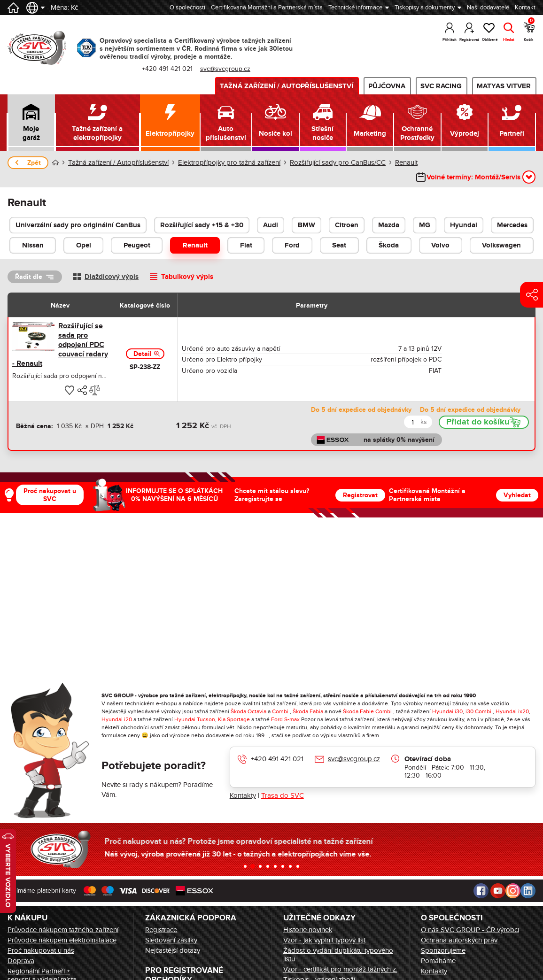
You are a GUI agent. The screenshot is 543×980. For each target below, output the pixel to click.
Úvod (55, 163)
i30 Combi (478, 711)
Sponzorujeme (443, 950)
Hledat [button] (509, 40)
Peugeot (137, 245)
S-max (292, 719)
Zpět (34, 163)
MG (425, 225)
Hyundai (464, 225)
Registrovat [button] (469, 40)
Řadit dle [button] (29, 277)
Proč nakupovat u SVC (50, 495)
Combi (280, 711)
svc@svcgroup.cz (225, 69)
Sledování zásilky (171, 940)
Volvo (440, 245)
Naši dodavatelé (488, 8)
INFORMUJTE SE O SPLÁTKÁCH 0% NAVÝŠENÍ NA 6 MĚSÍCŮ (174, 495)
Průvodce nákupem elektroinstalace (62, 940)
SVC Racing (441, 86)
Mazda (389, 225)
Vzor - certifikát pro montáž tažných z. (340, 969)
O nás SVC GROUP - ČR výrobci (470, 930)
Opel (84, 245)
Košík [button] (529, 30)
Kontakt (525, 8)
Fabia (316, 711)
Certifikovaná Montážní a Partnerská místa (267, 8)
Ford (292, 245)
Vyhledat (517, 495)
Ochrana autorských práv (459, 940)
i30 (459, 711)
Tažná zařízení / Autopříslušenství (287, 86)
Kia (222, 719)
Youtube (498, 891)
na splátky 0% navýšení (399, 440)
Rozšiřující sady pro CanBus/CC (338, 162)
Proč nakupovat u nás (41, 950)
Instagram (513, 891)
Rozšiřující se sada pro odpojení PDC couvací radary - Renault (60, 345)
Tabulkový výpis (187, 277)
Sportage (238, 719)
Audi (271, 225)
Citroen (347, 225)
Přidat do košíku (478, 422)
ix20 (524, 711)
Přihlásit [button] (450, 40)
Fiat (246, 245)
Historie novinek (308, 930)
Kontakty (243, 795)
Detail (143, 354)
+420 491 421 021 (167, 69)
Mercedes (512, 225)
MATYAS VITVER (504, 86)
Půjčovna (387, 86)
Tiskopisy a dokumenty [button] (425, 8)
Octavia (257, 711)
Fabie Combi (376, 711)
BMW (306, 225)
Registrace (161, 930)
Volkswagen (501, 245)
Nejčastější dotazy (173, 950)
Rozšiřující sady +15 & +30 (202, 225)
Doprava (21, 961)
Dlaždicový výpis (112, 277)
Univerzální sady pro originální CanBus (78, 225)
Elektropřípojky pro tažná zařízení (229, 162)
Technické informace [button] (355, 8)
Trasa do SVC (283, 795)
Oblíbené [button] (489, 40)
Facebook (481, 891)
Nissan (33, 245)
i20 (128, 719)
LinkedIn (528, 891)
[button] (31, 123)
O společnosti (187, 8)
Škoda (389, 245)
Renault (406, 162)
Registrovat (360, 495)
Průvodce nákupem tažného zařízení (63, 930)
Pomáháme (438, 961)
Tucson (206, 719)
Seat (339, 245)
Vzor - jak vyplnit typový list (324, 940)
